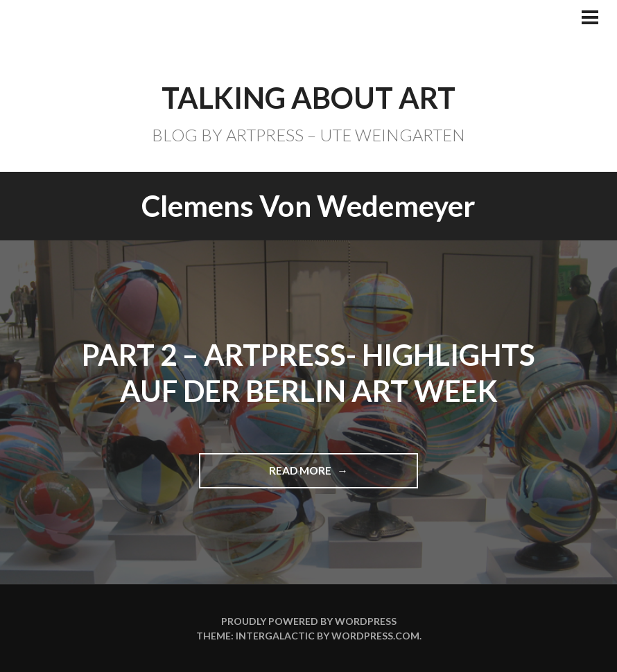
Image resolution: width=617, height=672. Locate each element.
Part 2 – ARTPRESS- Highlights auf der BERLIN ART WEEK (308, 373)
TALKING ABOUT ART (308, 98)
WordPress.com (375, 636)
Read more (307, 476)
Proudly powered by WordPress (309, 621)
